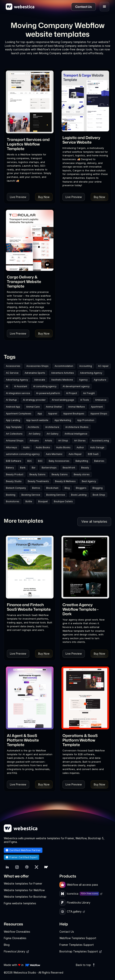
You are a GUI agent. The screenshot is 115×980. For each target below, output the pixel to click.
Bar (34, 468)
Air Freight (89, 393)
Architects (33, 427)
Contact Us (67, 932)
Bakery (10, 468)
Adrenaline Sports (35, 373)
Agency (83, 380)
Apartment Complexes (19, 414)
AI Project (72, 393)
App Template (14, 427)
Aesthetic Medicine (62, 380)
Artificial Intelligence (76, 434)
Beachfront (69, 468)
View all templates (94, 521)
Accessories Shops (37, 366)
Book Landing (79, 495)
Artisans (34, 441)
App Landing (13, 420)
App (40, 414)
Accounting (86, 366)
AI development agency (76, 386)
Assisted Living (100, 441)
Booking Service (31, 495)
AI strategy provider (34, 400)
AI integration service (18, 393)
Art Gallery (35, 434)
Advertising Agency (91, 373)
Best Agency (89, 481)
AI (7, 386)
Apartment (97, 407)
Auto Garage (97, 447)
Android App (13, 407)
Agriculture (100, 380)
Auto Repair (75, 454)
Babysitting (82, 461)
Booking (11, 495)
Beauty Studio (14, 481)
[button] (104, 7)
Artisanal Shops (15, 441)
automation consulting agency (23, 454)
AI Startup (11, 400)
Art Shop (63, 441)
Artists (49, 441)
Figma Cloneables (15, 938)
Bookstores (13, 501)
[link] (30, 144)
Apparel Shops (99, 414)
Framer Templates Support (77, 945)
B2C (30, 461)
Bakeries (99, 461)
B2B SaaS (93, 454)
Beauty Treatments (38, 481)
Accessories (13, 366)
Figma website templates (20, 903)
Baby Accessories (59, 461)
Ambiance (101, 400)
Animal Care (33, 407)
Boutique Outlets (63, 501)
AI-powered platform (48, 393)
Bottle (29, 501)
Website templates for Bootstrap (25, 897)
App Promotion (86, 420)
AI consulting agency (45, 386)
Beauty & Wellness (65, 481)
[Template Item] (30, 102)
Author (80, 447)
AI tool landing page (63, 400)
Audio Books (43, 447)
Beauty (85, 468)
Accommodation (64, 366)
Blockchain (52, 488)
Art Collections (14, 434)
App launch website (37, 420)
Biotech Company (16, 488)
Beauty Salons (37, 474)
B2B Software (14, 461)
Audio (26, 447)
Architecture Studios (77, 427)
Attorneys (11, 447)
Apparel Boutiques (74, 414)
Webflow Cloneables (17, 932)
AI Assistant (21, 386)
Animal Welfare (77, 407)
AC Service (12, 373)
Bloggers (81, 488)
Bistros (36, 488)
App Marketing (63, 420)
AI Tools (85, 400)
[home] (20, 7)
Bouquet (43, 501)
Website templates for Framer (23, 883)
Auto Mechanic (54, 454)
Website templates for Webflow (24, 890)
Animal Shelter (54, 407)
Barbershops (49, 468)
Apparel (53, 414)
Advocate (40, 380)
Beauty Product (15, 474)
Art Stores (80, 441)
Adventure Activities (63, 373)
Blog (67, 488)
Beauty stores (82, 474)
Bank (23, 468)
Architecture (52, 427)
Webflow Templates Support (78, 938)
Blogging (98, 488)
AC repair (103, 366)
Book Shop (99, 495)
